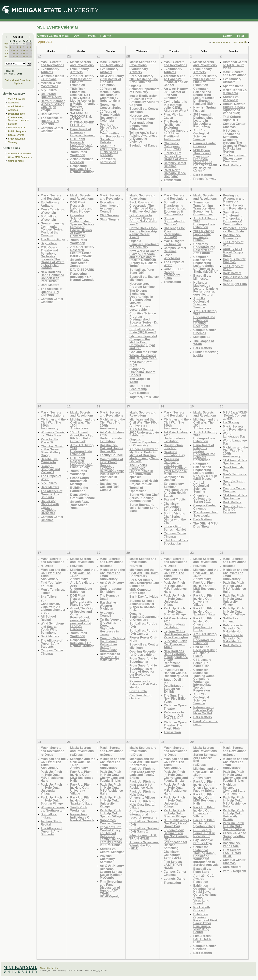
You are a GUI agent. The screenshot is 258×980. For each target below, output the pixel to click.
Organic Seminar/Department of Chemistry (144, 89)
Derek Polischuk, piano (206, 723)
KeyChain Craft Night (141, 364)
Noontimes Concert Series (111, 106)
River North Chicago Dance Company (175, 173)
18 (14, 53)
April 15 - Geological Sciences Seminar (201, 487)
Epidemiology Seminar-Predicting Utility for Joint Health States (176, 490)
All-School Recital (48, 618)
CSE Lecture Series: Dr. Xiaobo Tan (202, 663)
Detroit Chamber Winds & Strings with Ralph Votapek (53, 106)
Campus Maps (16, 161)
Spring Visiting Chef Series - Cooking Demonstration (144, 498)
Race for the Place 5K (49, 441)
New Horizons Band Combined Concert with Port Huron (52, 276)
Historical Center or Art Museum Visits (235, 65)
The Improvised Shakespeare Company (234, 158)
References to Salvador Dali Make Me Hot (110, 657)
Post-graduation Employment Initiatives (141, 126)
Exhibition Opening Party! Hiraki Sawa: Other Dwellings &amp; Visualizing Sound (205, 894)
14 (24, 50)
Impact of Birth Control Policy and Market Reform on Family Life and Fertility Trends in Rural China (111, 836)
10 (11, 50)
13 (21, 50)
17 (11, 53)
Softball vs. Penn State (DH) (142, 271)
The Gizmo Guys (53, 239)
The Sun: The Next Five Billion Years (176, 698)
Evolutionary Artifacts (50, 70)
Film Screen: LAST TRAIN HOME (143, 837)
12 (17, 50)
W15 (6, 50)
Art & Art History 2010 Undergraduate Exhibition (205, 223)
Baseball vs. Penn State (202, 870)
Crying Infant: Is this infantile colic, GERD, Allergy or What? (176, 106)
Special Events (16, 135)
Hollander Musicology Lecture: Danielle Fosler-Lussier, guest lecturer (206, 288)
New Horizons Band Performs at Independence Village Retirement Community (176, 658)
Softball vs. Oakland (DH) (144, 823)
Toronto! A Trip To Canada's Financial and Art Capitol (176, 80)
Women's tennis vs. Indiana (52, 77)
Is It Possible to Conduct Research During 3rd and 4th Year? (143, 220)
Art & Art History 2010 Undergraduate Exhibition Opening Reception (205, 319)
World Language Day (235, 442)
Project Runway (205, 179)
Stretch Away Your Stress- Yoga (80, 505)
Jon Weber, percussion (108, 160)
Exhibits (13, 124)
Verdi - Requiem (235, 871)
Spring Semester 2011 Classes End (205, 758)
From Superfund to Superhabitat (143, 660)
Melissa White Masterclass (51, 84)
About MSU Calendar (19, 154)
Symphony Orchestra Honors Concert (142, 372)
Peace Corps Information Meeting (80, 481)
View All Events (17, 99)
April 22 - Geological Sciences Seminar (201, 699)
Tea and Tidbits (175, 499)
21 (24, 53)
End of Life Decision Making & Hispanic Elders (205, 651)
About (43, 968)
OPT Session (109, 215)
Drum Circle (138, 691)
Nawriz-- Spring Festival (204, 109)
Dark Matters (50, 114)
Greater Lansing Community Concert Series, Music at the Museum (52, 229)
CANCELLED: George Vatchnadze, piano (174, 273)
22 (27, 53)
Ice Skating (231, 422)
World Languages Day (234, 435)
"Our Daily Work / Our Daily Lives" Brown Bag (176, 823)
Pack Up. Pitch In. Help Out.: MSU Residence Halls (175, 587)
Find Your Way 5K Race (51, 584)
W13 (6, 44)
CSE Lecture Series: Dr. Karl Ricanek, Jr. (204, 833)
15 (27, 50)
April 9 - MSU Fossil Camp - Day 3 (233, 252)
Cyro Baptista (139, 393)
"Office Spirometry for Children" (174, 221)
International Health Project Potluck (144, 482)
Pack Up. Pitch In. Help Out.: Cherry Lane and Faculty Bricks (112, 776)
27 (11, 44)
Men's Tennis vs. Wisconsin (53, 211)
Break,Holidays (16, 114)
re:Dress (47, 566)
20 (21, 53)
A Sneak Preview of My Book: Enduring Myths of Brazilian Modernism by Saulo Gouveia (144, 455)
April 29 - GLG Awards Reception (204, 879)
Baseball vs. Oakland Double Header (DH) (112, 448)
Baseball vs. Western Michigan (109, 605)
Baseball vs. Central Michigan (144, 110)
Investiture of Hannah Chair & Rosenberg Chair (176, 673)
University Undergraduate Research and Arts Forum (204, 248)
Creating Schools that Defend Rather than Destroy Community (113, 644)
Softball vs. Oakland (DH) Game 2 (144, 830)
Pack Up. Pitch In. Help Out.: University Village (174, 600)
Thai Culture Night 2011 (232, 118)
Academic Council (107, 614)
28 (14, 44)
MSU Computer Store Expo (141, 591)
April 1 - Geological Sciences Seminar (201, 135)
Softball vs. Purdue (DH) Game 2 (143, 632)
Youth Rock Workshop (79, 153)
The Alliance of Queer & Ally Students (51, 121)
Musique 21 (202, 337)
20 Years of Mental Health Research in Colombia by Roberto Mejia (110, 95)
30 (21, 44)
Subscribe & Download (18, 80)
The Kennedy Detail (110, 597)
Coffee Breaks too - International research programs (143, 814)
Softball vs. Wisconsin (231, 98)
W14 (6, 47)
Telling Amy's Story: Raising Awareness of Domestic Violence (144, 137)
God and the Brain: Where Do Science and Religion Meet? (143, 355)
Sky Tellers (49, 90)
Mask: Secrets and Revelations (52, 63)
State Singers (110, 219)
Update (19, 83)
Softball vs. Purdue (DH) (143, 625)
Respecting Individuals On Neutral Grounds (82, 169)
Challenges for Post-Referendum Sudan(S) (174, 233)
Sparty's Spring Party (234, 483)
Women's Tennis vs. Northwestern (53, 809)
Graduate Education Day (174, 454)
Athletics (13, 110)
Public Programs (17, 131)
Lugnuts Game (174, 878)
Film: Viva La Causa (173, 116)
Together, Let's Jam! (144, 397)
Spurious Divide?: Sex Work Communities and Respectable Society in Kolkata (112, 133)
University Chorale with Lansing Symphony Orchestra (50, 507)
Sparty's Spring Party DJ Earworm (234, 509)
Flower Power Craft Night (143, 639)
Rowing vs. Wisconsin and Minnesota (234, 198)
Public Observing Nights (206, 353)
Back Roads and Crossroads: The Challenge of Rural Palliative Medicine (143, 207)
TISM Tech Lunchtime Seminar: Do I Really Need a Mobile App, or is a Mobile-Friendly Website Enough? (83, 99)
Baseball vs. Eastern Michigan (144, 278)
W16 (6, 53)
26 (17, 57)
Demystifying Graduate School (82, 496)
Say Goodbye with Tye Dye (203, 841)
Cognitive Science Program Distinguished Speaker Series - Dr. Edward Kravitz (144, 319)
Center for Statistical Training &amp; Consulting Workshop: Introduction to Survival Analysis (206, 856)
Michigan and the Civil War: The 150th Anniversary (53, 424)
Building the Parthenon (79, 489)
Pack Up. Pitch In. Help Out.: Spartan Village (175, 611)
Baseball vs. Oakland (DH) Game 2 (110, 487)
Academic (14, 103)
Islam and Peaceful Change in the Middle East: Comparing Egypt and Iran (143, 342)
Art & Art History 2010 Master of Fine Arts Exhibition (82, 80)
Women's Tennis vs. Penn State (235, 230)
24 (11, 57)
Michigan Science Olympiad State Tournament (234, 789)
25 (14, 57)
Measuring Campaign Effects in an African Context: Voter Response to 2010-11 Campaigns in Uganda (176, 469)
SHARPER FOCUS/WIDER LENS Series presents (111, 151)
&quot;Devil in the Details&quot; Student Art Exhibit (174, 686)
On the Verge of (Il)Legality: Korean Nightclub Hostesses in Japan (111, 627)
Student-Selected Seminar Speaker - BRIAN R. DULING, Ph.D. (143, 605)
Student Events (16, 139)
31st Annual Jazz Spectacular (176, 542)
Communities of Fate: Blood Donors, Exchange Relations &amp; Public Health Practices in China (112, 469)
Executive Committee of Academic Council (110, 207)
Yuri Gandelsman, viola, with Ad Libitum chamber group (53, 607)
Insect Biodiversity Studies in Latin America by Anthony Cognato (144, 100)
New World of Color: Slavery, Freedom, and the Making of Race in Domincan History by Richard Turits (144, 258)
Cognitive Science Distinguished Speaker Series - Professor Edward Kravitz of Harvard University (82, 226)
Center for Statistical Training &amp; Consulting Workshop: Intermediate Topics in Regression (204, 680)
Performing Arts (17, 128)
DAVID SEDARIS (82, 270)
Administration (16, 106)
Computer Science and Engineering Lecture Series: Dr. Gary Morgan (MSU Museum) (205, 471)
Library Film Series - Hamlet (175, 528)
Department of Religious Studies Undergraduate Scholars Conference (204, 453)
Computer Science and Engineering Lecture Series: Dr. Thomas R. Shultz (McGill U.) (206, 264)
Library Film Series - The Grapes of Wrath (176, 156)
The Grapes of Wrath (140, 380)
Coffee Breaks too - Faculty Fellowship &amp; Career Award (143, 233)
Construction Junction (173, 447)
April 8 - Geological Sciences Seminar (201, 303)
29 (17, 44)
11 (14, 50)
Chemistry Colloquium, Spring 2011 (173, 146)
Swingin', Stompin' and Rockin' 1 (50, 469)
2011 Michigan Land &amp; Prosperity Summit (204, 236)
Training (13, 142)
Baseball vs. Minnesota (202, 277)
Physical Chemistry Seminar (107, 859)
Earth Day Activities (144, 597)
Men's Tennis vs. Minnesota (235, 91)
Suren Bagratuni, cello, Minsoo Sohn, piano (144, 508)
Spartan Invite (233, 86)
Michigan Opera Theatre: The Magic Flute (175, 725)
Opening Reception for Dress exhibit (143, 653)
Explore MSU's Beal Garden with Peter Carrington (176, 634)
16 (31, 50)
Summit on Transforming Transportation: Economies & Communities (175, 208)
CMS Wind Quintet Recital (51, 96)
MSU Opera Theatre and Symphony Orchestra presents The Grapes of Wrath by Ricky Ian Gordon (205, 161)
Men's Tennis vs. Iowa (235, 476)
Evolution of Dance (143, 145)
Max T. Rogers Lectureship (140, 308)
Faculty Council (111, 455)
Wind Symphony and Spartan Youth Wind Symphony (53, 628)
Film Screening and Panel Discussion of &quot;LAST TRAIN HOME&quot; (111, 889)
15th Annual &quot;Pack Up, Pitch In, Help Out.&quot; (82, 437)
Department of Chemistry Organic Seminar (82, 132)
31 (24, 44)
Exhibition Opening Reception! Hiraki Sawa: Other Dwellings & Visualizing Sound (206, 923)
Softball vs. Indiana (231, 620)
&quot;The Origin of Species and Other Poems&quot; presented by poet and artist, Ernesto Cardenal (83, 619)
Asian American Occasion (82, 160)
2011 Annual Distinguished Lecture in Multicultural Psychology (203, 120)
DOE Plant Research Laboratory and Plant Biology (81, 144)
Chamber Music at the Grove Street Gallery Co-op (52, 451)
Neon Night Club (235, 284)
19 (17, 53)
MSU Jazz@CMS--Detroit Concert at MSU (235, 415)
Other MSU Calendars (20, 157)
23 (31, 53)
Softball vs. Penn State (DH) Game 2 (143, 331)
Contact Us (52, 968)
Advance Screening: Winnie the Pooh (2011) (144, 845)
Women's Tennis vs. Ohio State (53, 434)
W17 (6, 57)
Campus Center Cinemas (52, 129)
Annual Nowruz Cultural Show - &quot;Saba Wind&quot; (234, 108)
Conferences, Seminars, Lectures (19, 119)
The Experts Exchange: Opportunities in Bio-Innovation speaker (141, 297)
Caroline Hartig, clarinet (141, 697)
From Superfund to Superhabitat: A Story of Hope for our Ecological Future (143, 671)
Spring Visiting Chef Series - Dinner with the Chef (175, 518)
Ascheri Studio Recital (51, 823)
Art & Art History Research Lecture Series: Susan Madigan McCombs (112, 872)
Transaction (172, 180)
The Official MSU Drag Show (205, 525)
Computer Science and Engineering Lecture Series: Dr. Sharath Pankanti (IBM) (204, 96)
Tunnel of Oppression (138, 489)
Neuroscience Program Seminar (142, 117)
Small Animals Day (233, 469)
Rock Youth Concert (202, 909)
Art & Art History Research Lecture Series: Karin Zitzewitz (82, 251)
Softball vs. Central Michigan (112, 850)
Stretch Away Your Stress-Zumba (80, 263)
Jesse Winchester (172, 256)
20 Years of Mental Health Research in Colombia (110, 116)
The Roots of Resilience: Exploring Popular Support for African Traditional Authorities (176, 130)
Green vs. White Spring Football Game (235, 836)
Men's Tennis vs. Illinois (53, 591)
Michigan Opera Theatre (175, 707)
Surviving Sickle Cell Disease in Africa (176, 644)
